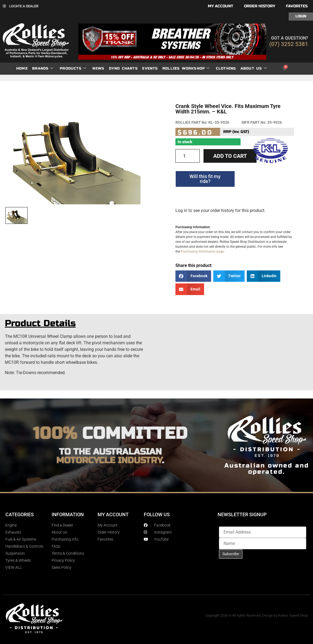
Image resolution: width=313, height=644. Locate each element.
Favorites (297, 6)
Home (22, 68)
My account (221, 6)
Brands (43, 69)
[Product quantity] (188, 156)
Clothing (226, 68)
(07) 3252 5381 (289, 44)
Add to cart (230, 156)
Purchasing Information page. (203, 251)
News (98, 68)
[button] (193, 276)
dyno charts (123, 68)
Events (150, 68)
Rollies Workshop (186, 69)
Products (73, 69)
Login (301, 16)
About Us (254, 69)
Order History (260, 6)
